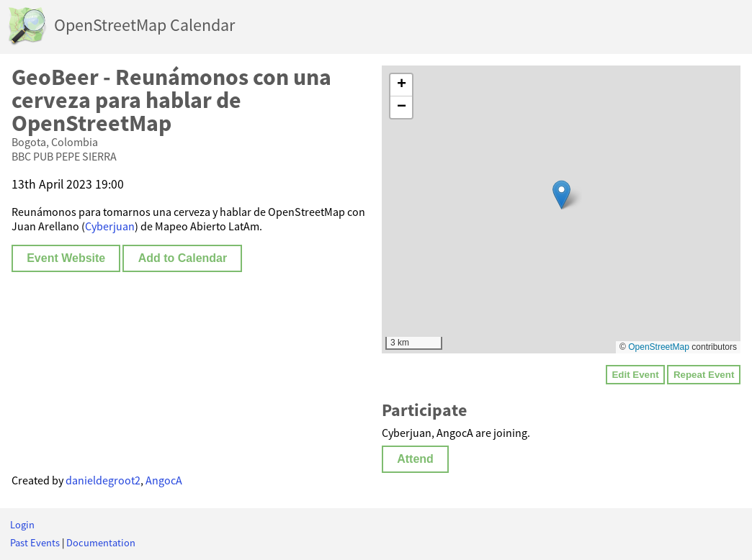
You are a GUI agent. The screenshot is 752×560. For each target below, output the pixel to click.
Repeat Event (704, 375)
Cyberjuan (110, 226)
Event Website (66, 258)
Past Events (35, 543)
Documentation (101, 543)
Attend (415, 459)
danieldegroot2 (103, 480)
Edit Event (635, 375)
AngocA (164, 480)
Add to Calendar (183, 258)
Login (22, 525)
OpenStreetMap (659, 347)
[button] (561, 195)
